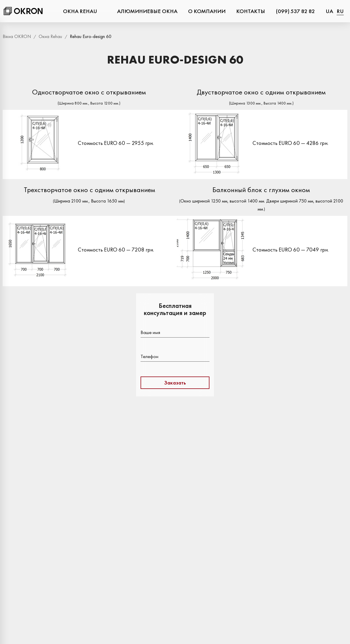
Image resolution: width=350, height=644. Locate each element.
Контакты (251, 11)
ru (340, 11)
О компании (207, 11)
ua (329, 11)
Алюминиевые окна (147, 11)
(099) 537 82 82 (295, 11)
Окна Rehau (80, 11)
